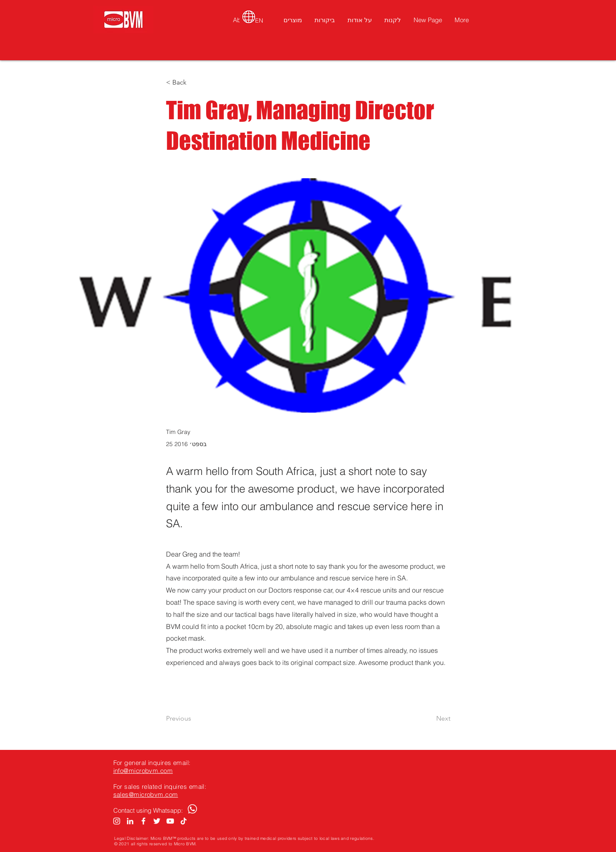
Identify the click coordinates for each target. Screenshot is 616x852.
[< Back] (194, 83)
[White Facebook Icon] (143, 821)
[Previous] (194, 719)
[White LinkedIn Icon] (130, 821)
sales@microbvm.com (146, 794)
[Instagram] (117, 821)
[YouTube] (170, 821)
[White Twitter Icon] (157, 821)
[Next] (429, 719)
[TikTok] (184, 821)
